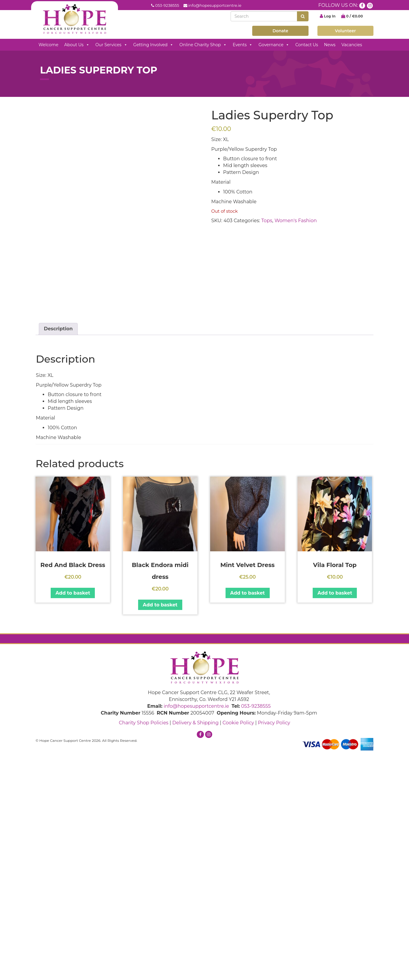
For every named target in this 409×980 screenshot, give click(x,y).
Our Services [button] (111, 45)
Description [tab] (58, 557)
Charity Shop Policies (144, 951)
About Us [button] (77, 45)
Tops (267, 221)
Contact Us (307, 45)
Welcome (48, 45)
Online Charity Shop (203, 45)
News (330, 45)
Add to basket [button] (73, 821)
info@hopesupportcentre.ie (215, 5)
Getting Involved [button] (154, 45)
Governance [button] (274, 45)
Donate (280, 31)
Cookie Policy (238, 951)
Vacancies (352, 45)
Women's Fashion (296, 221)
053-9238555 (167, 5)
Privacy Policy (274, 951)
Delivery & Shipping (195, 951)
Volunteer (345, 31)
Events (243, 45)
